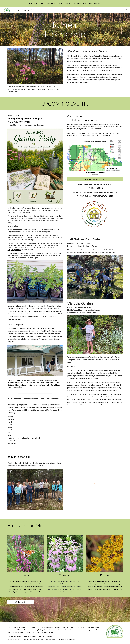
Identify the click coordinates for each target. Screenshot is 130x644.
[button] (127, 10)
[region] (65, 3)
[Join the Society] (20, 602)
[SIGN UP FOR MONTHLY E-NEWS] (95, 179)
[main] (65, 29)
